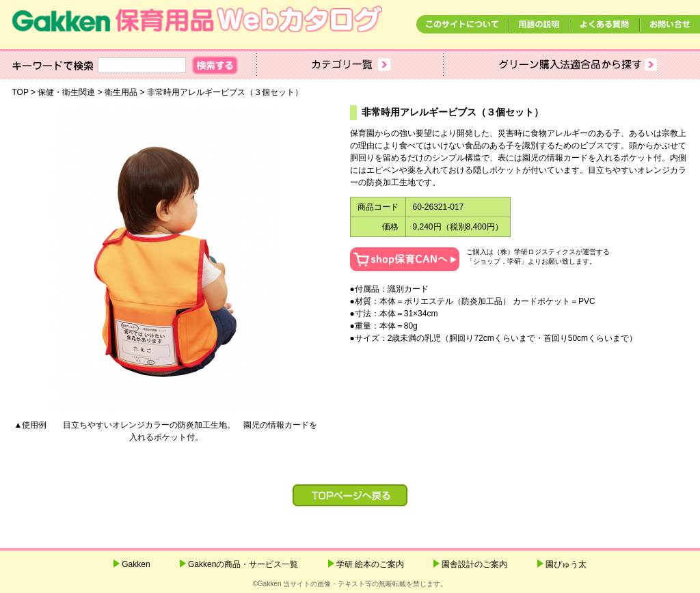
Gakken (136, 564)
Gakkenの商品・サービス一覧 (243, 564)
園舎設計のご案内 (474, 564)
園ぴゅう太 (566, 564)
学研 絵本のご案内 (370, 564)
